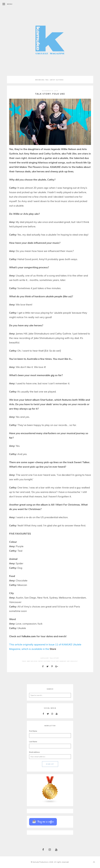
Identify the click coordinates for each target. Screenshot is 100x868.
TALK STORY (54, 658)
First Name (33, 731)
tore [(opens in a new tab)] (54, 649)
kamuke (63, 661)
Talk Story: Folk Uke (50, 94)
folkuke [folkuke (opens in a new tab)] (26, 636)
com (34, 636)
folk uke (55, 661)
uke (68, 661)
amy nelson (32, 661)
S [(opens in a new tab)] (50, 649)
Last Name (33, 742)
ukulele (74, 661)
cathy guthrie (44, 661)
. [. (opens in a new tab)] (31, 636)
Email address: (35, 752)
